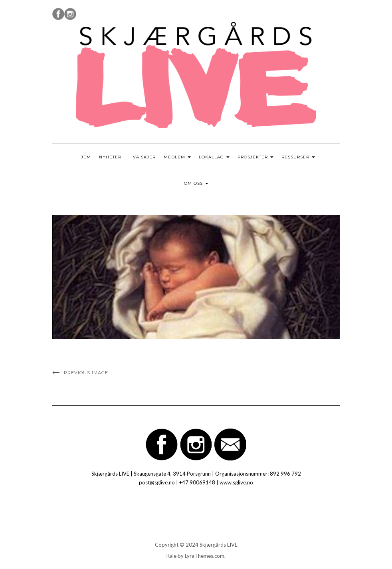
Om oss (196, 183)
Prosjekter (255, 157)
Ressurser (298, 157)
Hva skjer (143, 157)
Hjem (84, 157)
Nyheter (110, 157)
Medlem (177, 157)
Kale (171, 556)
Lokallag (214, 157)
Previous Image (86, 373)
